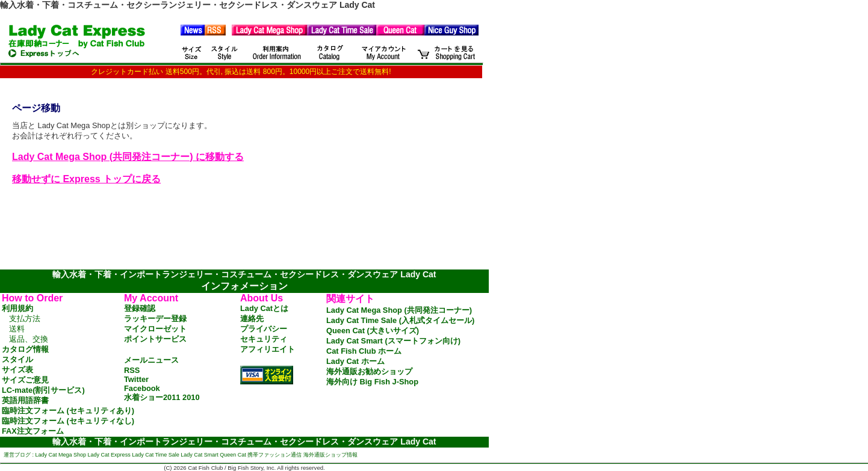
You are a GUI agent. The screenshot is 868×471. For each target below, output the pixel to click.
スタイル (17, 359)
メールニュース (151, 360)
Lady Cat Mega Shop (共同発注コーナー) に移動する (128, 157)
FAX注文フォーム (33, 431)
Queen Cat (233, 455)
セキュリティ (264, 339)
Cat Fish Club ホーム (364, 351)
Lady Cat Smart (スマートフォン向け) (393, 341)
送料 (17, 329)
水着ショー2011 (152, 397)
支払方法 (25, 319)
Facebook (142, 388)
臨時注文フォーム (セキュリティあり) (68, 411)
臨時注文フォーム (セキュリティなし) (68, 421)
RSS (132, 370)
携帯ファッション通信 (274, 455)
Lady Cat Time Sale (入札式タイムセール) (400, 320)
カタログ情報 (25, 349)
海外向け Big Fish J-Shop (372, 382)
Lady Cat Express (109, 455)
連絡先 (252, 319)
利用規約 (17, 308)
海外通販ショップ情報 (330, 455)
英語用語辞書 (25, 400)
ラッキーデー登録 (155, 319)
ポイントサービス (155, 339)
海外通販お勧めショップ (369, 371)
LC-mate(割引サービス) (43, 390)
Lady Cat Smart (200, 455)
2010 (191, 397)
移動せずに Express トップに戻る (86, 179)
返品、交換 (29, 339)
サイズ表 (17, 370)
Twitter (136, 379)
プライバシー (264, 329)
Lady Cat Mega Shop (61, 455)
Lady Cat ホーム (355, 361)
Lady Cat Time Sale (156, 455)
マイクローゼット (155, 329)
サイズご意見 (25, 380)
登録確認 (140, 308)
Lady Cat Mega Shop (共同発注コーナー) (399, 310)
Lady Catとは (264, 308)
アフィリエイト (268, 349)
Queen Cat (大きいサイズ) (373, 331)
